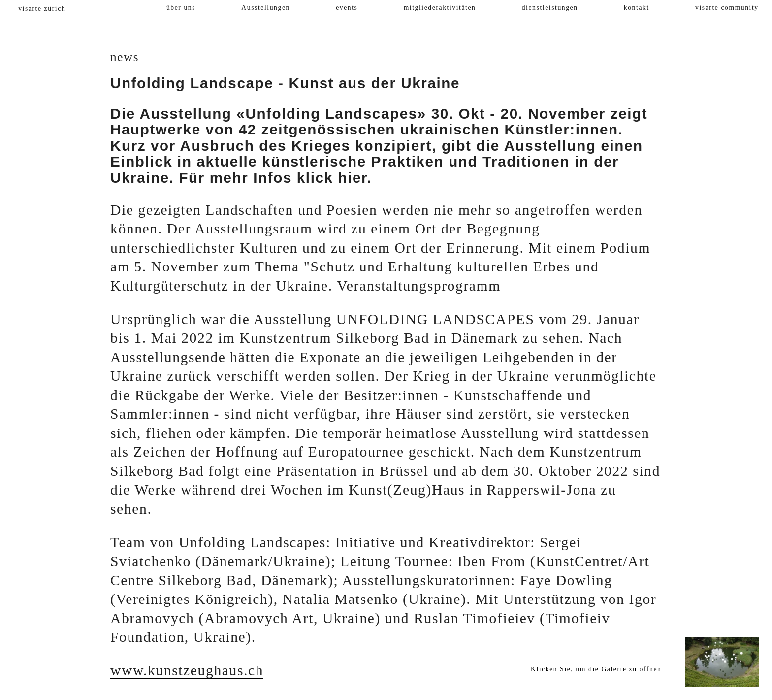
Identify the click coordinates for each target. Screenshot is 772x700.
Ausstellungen (266, 8)
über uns (181, 8)
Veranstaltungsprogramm (419, 286)
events (347, 8)
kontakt (637, 8)
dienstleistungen (550, 8)
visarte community (727, 8)
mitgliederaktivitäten (440, 8)
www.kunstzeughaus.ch (187, 670)
